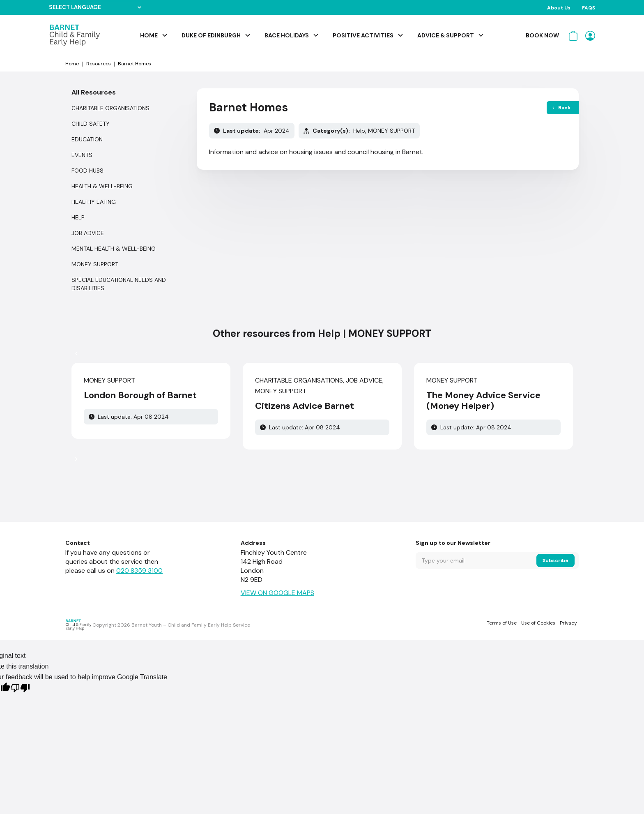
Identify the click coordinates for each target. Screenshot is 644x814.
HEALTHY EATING (94, 202)
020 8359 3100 (139, 571)
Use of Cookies (538, 623)
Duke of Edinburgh (211, 35)
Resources (99, 64)
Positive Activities (363, 35)
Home (149, 35)
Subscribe (555, 560)
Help (78, 217)
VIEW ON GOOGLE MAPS (277, 593)
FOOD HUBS (87, 171)
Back (561, 108)
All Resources (94, 92)
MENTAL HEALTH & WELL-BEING (114, 249)
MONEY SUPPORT (95, 264)
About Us (559, 8)
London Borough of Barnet (140, 395)
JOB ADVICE (88, 233)
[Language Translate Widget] (95, 7)
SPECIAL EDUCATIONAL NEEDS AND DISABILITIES (119, 284)
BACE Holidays (287, 35)
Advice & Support (446, 35)
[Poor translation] (20, 689)
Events (82, 155)
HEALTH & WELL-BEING (102, 186)
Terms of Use (502, 623)
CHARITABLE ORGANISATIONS (110, 108)
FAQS (589, 8)
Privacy (568, 623)
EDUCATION (87, 139)
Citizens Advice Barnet (305, 406)
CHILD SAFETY (91, 124)
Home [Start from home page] (72, 64)
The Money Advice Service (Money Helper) (483, 400)
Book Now (542, 35)
